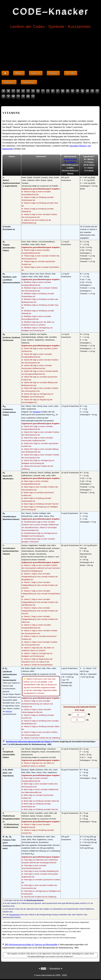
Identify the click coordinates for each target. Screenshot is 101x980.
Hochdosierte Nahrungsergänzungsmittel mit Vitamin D (29, 742)
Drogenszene (15, 915)
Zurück (43, 969)
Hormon (9, 711)
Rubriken (53, 73)
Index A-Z (36, 73)
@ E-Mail (71, 73)
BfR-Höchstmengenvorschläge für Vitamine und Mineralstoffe (31, 945)
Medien (19, 73)
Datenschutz (29, 82)
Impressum (9, 82)
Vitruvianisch (55, 968)
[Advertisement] (50, 48)
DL (28, 96)
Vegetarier (37, 412)
